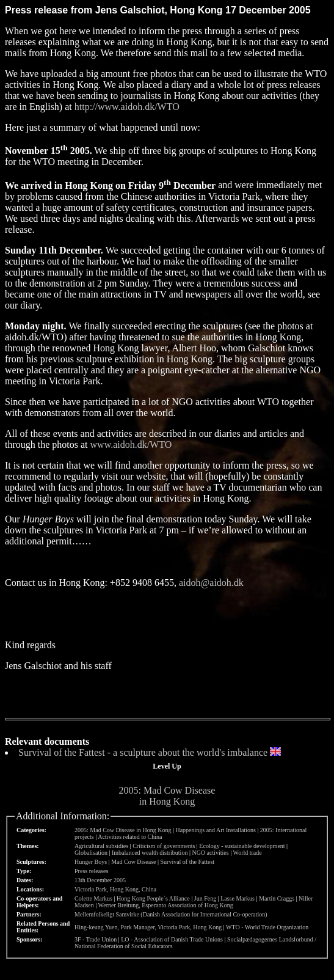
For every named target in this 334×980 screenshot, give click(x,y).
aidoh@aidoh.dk (211, 583)
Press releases (91, 871)
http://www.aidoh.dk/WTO (127, 107)
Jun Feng (205, 898)
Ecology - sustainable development (242, 846)
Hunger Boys (91, 862)
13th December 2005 (100, 880)
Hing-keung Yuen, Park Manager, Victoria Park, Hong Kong (148, 927)
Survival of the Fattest (187, 862)
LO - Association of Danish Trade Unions (172, 939)
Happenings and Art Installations (215, 830)
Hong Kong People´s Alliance (153, 898)
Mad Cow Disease (133, 862)
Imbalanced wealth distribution (150, 853)
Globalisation (91, 853)
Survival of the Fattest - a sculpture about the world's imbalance (143, 752)
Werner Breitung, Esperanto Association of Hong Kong (166, 905)
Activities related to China (130, 837)
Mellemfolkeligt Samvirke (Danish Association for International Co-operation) (171, 914)
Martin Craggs (277, 898)
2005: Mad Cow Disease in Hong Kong (167, 796)
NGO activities (210, 853)
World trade (248, 853)
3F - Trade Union (96, 939)
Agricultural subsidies (101, 846)
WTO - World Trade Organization (267, 927)
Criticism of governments (164, 846)
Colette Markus (93, 898)
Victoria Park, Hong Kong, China (115, 889)
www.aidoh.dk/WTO (131, 444)
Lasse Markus (238, 898)
